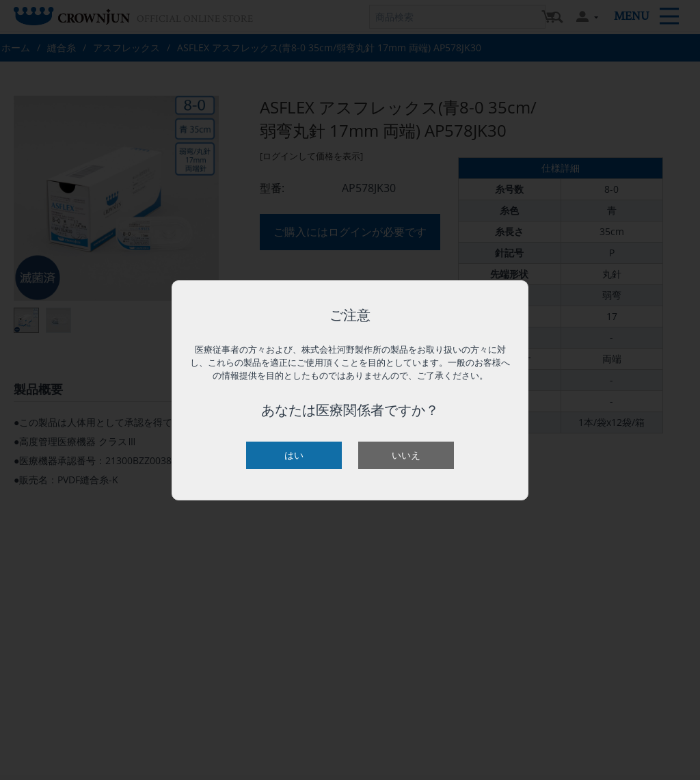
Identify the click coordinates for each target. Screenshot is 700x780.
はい (294, 455)
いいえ (406, 455)
